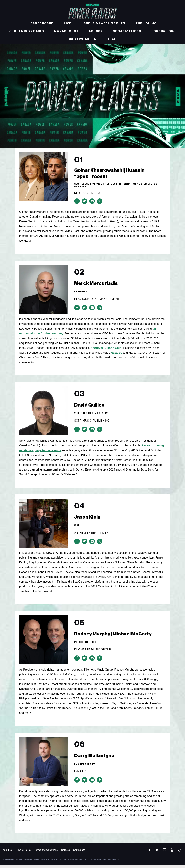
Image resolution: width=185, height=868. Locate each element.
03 (81, 398)
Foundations (164, 31)
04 (81, 510)
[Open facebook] (149, 853)
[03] (44, 413)
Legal (112, 39)
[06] (44, 764)
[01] (44, 177)
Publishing (146, 23)
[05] (44, 642)
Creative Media (82, 39)
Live (68, 23)
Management (66, 31)
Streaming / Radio (27, 31)
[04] (44, 526)
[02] (44, 292)
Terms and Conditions (46, 853)
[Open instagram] (165, 853)
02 (81, 276)
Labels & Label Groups (104, 23)
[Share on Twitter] (84, 204)
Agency (96, 31)
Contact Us (79, 853)
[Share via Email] (92, 204)
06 (81, 748)
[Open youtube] (172, 853)
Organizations (127, 31)
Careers (65, 853)
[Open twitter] (157, 853)
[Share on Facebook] (77, 204)
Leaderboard (41, 23)
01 (80, 161)
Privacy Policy (23, 853)
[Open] (180, 853)
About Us (8, 853)
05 (81, 627)
